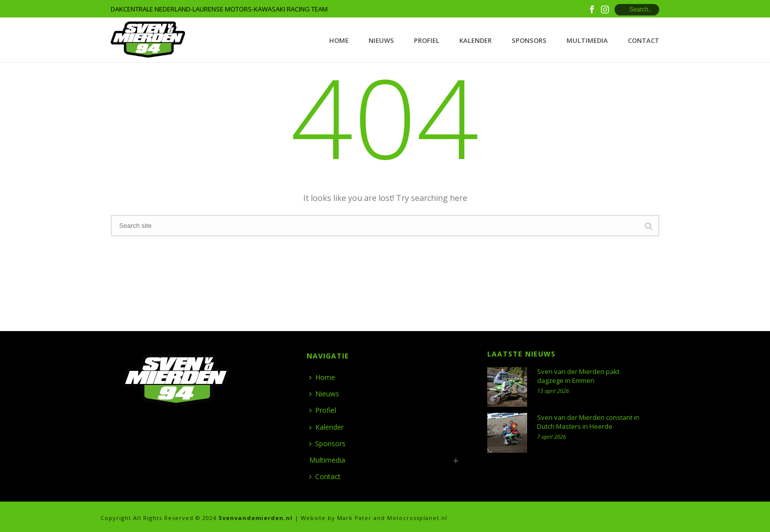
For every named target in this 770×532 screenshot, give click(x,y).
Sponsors (529, 40)
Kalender (476, 40)
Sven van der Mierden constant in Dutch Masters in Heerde (588, 422)
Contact (644, 40)
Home (339, 40)
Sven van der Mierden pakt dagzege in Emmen (578, 376)
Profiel (427, 40)
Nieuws (381, 40)
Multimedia (587, 40)
